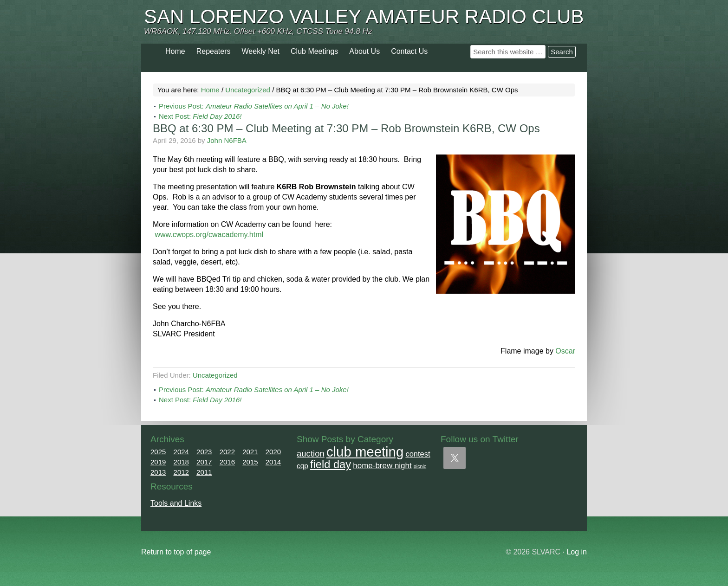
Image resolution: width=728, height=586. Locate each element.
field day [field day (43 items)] (331, 464)
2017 (204, 462)
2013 (158, 472)
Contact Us (409, 51)
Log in (577, 552)
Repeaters (214, 51)
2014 (273, 462)
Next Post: (200, 116)
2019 (158, 462)
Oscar (565, 351)
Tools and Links (176, 503)
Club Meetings (314, 51)
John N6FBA (227, 140)
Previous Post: (254, 106)
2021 (250, 452)
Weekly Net (261, 51)
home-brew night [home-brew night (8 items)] (382, 466)
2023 (204, 452)
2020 (273, 452)
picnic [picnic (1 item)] (420, 466)
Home (175, 51)
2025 (158, 452)
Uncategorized (215, 375)
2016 (227, 462)
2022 (227, 452)
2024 (181, 452)
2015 (250, 462)
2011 (204, 472)
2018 (181, 462)
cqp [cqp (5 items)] (302, 466)
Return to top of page (176, 552)
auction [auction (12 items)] (311, 454)
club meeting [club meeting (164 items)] (365, 452)
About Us (364, 51)
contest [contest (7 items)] (418, 454)
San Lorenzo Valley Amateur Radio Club (364, 16)
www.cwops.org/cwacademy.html (209, 235)
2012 (181, 472)
